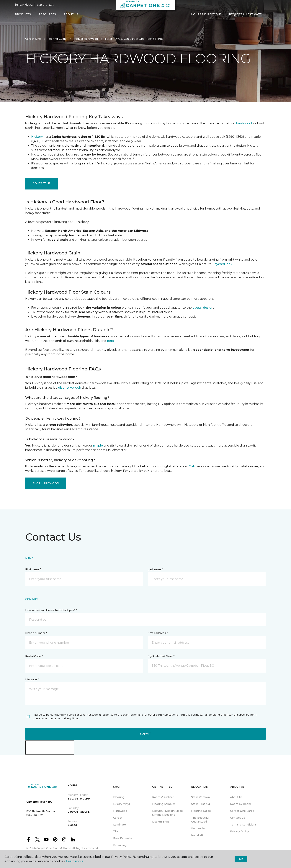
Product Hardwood (85, 39)
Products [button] (23, 16)
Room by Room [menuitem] (241, 804)
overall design (203, 308)
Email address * (158, 633)
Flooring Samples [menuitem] (164, 804)
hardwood (244, 123)
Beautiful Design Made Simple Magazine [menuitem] (167, 813)
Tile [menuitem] (116, 831)
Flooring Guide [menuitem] (201, 811)
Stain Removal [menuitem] (201, 797)
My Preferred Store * (161, 656)
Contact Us (41, 183)
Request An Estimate (245, 16)
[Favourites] (273, 16)
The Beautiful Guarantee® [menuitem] (200, 820)
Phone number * (36, 633)
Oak (192, 466)
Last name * (155, 569)
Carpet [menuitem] (118, 818)
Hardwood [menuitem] (120, 811)
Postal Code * (34, 656)
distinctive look (70, 388)
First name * (33, 569)
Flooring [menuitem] (119, 797)
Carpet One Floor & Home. (54, 848)
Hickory (37, 137)
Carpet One (33, 39)
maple (98, 446)
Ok (241, 859)
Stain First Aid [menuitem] (201, 804)
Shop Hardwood (46, 483)
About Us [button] (71, 16)
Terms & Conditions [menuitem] (243, 825)
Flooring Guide (57, 39)
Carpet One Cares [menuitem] (242, 811)
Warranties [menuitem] (198, 828)
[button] (268, 16)
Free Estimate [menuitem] (123, 838)
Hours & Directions (206, 16)
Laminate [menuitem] (120, 825)
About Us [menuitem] (236, 797)
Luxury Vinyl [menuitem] (121, 804)
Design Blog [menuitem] (160, 822)
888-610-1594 (46, 7)
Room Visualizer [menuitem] (163, 797)
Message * (32, 679)
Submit (145, 734)
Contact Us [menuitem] (238, 818)
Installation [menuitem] (199, 835)
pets (111, 341)
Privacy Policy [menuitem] (239, 831)
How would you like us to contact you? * (51, 610)
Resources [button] (47, 16)
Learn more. (75, 861)
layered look (223, 264)
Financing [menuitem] (120, 845)
